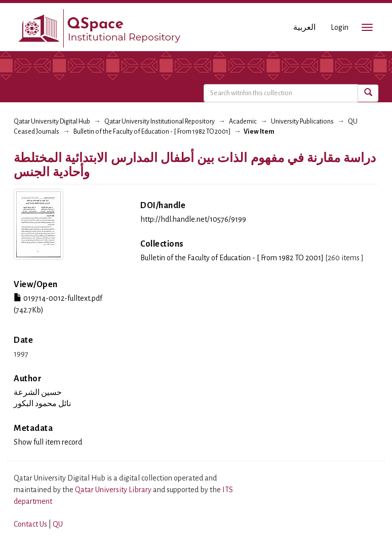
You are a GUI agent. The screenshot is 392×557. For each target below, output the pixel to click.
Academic (243, 122)
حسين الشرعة (38, 392)
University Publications (302, 122)
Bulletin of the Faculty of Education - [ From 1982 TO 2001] (152, 132)
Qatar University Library (114, 490)
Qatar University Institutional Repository (160, 122)
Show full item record (48, 442)
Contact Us (30, 524)
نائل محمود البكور (42, 404)
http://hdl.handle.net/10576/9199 (193, 219)
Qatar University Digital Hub (52, 122)
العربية (304, 27)
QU (58, 524)
